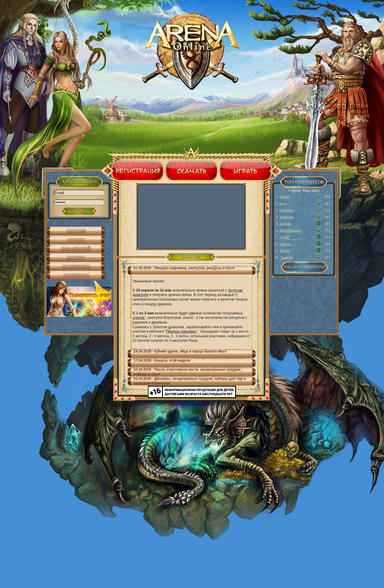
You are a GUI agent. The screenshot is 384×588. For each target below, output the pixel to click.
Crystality (287, 210)
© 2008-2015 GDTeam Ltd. (191, 403)
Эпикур (287, 257)
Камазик (286, 217)
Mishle (285, 251)
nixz (283, 203)
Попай (285, 197)
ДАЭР (284, 237)
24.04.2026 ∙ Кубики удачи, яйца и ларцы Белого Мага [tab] (180, 351)
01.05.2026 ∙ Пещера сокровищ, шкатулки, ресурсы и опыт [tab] (184, 268)
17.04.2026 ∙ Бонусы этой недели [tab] (162, 360)
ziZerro (285, 244)
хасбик (285, 224)
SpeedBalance (290, 230)
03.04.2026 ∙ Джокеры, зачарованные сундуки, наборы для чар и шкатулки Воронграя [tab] (190, 381)
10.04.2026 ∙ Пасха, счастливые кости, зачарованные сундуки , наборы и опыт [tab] (188, 372)
